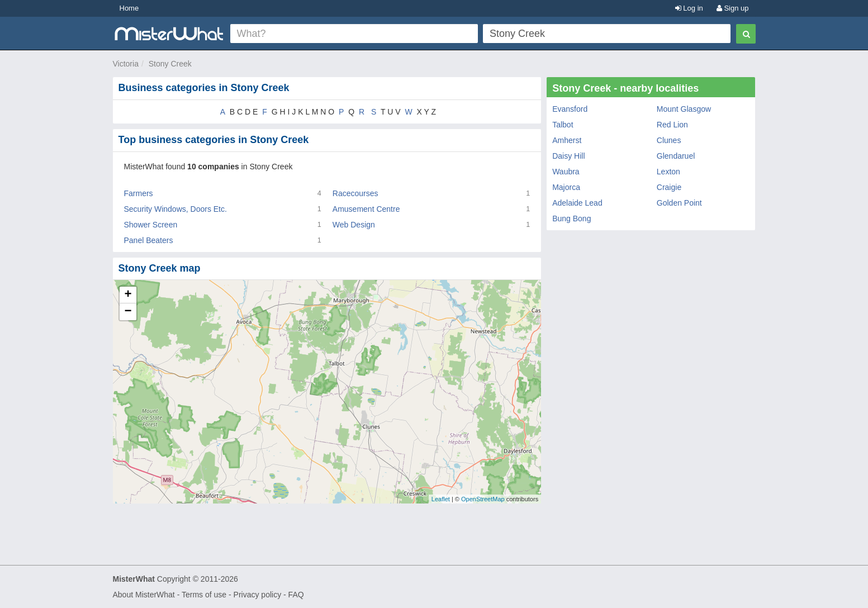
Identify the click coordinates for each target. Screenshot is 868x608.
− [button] (128, 312)
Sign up (733, 8)
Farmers (139, 193)
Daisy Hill (568, 156)
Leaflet (441, 499)
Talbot (563, 125)
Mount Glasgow (684, 109)
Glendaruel (676, 156)
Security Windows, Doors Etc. (176, 209)
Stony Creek (170, 64)
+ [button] (128, 295)
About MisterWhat (144, 595)
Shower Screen (151, 225)
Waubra (566, 172)
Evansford (570, 109)
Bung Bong (571, 218)
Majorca (566, 187)
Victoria (126, 64)
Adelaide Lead (577, 203)
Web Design (354, 225)
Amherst (567, 140)
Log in (689, 8)
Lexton (668, 172)
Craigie (669, 187)
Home (129, 8)
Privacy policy (258, 595)
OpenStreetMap (483, 499)
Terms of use (204, 595)
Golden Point (679, 203)
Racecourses (355, 193)
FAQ (296, 595)
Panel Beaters (149, 240)
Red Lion (672, 125)
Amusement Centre (366, 209)
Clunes (669, 140)
